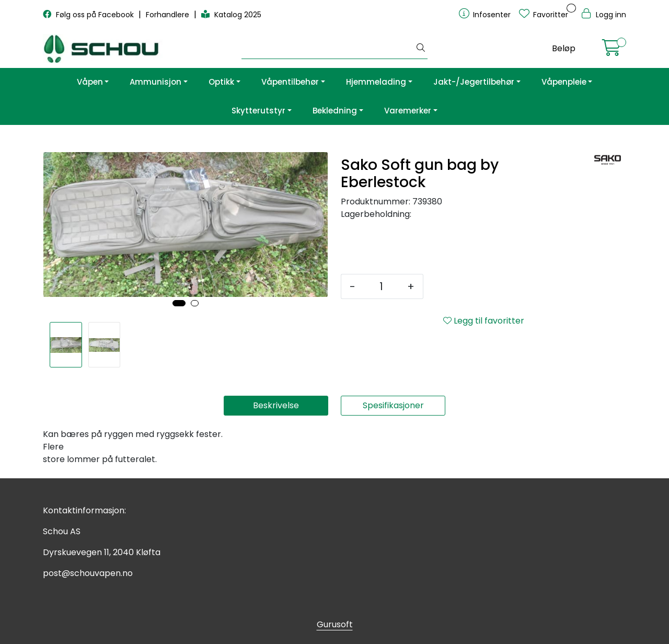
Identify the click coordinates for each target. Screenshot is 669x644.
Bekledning (335, 111)
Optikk (221, 82)
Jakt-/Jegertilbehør (474, 82)
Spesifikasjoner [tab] (393, 405)
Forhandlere (169, 15)
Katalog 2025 (231, 15)
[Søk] (328, 49)
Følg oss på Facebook (89, 15)
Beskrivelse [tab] (276, 405)
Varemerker (408, 111)
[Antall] (381, 286)
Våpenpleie (564, 82)
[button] (179, 303)
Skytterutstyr (258, 111)
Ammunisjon (155, 82)
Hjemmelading (376, 82)
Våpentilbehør (290, 82)
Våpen (90, 82)
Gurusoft (335, 624)
